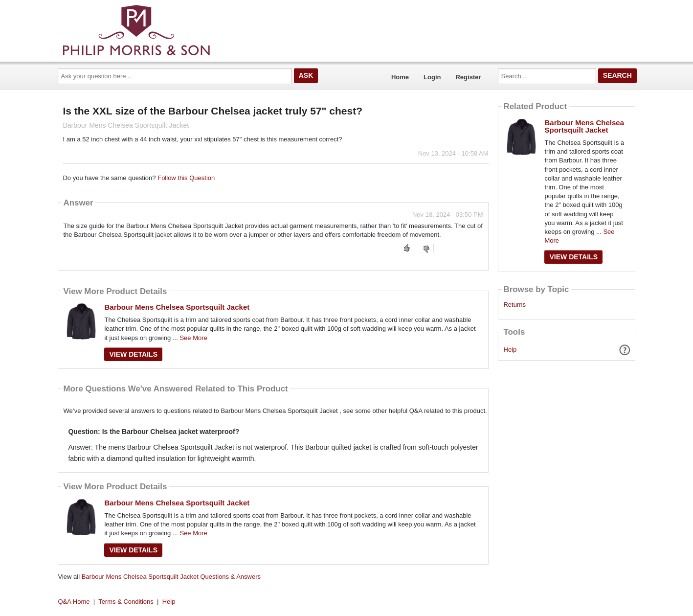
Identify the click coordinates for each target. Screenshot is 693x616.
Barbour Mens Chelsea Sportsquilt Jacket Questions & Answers (171, 577)
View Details (133, 354)
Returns (514, 305)
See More (193, 338)
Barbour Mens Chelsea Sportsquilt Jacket (177, 307)
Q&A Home (74, 602)
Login (432, 77)
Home (400, 77)
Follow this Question (186, 178)
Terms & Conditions (126, 602)
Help (510, 350)
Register (468, 77)
